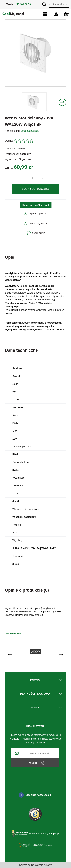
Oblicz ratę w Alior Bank (35, 205)
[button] (42, 14)
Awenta (22, 149)
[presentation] (10, 654)
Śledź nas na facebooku (35, 795)
